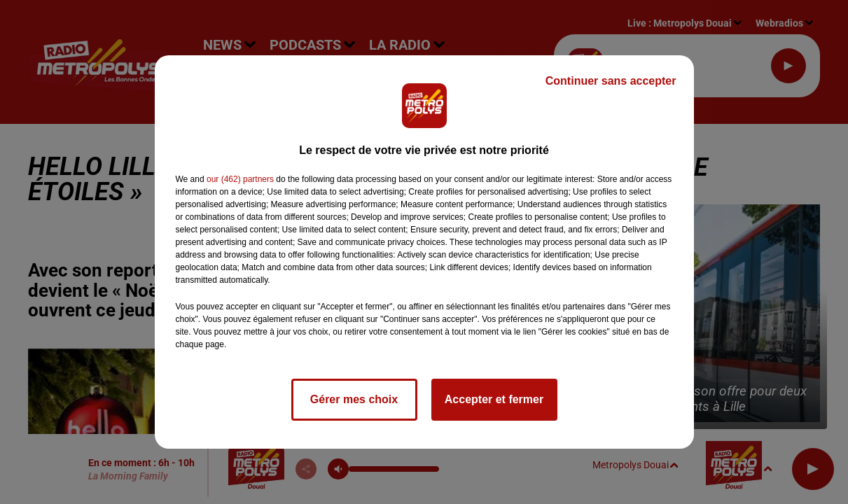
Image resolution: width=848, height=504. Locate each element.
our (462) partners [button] (240, 179)
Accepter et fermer (494, 399)
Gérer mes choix (354, 399)
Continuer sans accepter (611, 81)
